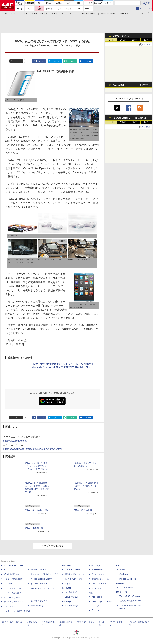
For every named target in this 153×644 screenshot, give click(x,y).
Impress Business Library (41, 579)
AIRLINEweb (97, 570)
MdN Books (97, 597)
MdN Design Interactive (102, 602)
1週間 (135, 40)
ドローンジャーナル (12, 588)
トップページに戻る (52, 546)
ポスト (19, 61)
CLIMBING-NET (72, 597)
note (72, 61)
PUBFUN (120, 584)
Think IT (7, 570)
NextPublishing (37, 606)
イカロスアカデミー (101, 588)
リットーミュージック (74, 570)
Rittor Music (67, 566)
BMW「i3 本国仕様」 (35, 528)
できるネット (10, 606)
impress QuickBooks (128, 579)
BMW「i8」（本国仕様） (37, 510)
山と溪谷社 (66, 588)
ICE (118, 566)
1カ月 (146, 40)
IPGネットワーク (124, 592)
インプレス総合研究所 (13, 579)
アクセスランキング (123, 36)
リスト (28, 61)
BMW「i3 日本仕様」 (84, 510)
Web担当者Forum (11, 574)
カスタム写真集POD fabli (131, 601)
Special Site (119, 85)
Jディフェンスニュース (102, 574)
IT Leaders (8, 584)
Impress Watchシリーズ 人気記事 (130, 118)
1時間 (111, 40)
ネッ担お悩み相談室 (12, 593)
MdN (91, 593)
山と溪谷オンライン (73, 592)
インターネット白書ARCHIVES (17, 611)
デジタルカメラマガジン (14, 602)
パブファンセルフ (127, 588)
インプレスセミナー (39, 584)
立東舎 (68, 584)
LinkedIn (88, 61)
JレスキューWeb (99, 584)
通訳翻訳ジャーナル (101, 579)
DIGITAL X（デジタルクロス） (43, 588)
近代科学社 (66, 602)
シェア (41, 61)
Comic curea (125, 574)
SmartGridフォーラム (39, 570)
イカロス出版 (95, 566)
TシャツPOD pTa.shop (130, 596)
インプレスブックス (39, 601)
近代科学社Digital (72, 606)
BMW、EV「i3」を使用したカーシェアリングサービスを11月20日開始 (37, 466)
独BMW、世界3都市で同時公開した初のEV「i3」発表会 (86, 486)
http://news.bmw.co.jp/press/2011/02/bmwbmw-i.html (32, 449)
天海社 (122, 570)
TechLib (95, 610)
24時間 (123, 40)
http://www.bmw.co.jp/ (15, 441)
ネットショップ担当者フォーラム (44, 574)
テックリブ (94, 606)
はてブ (57, 61)
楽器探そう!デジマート (74, 574)
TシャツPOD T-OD (73, 579)
